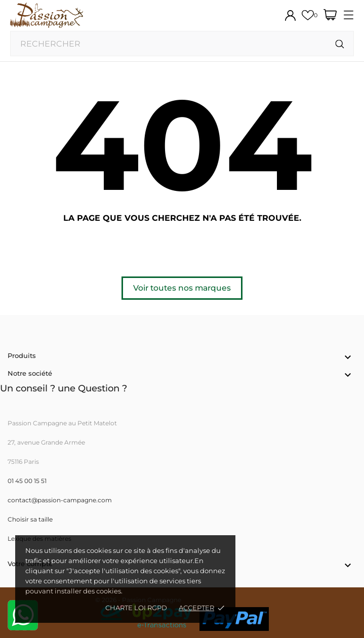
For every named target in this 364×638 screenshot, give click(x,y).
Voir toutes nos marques (182, 288)
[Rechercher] (340, 44)
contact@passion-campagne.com (60, 500)
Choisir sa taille (30, 519)
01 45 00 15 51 (27, 481)
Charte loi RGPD (136, 608)
